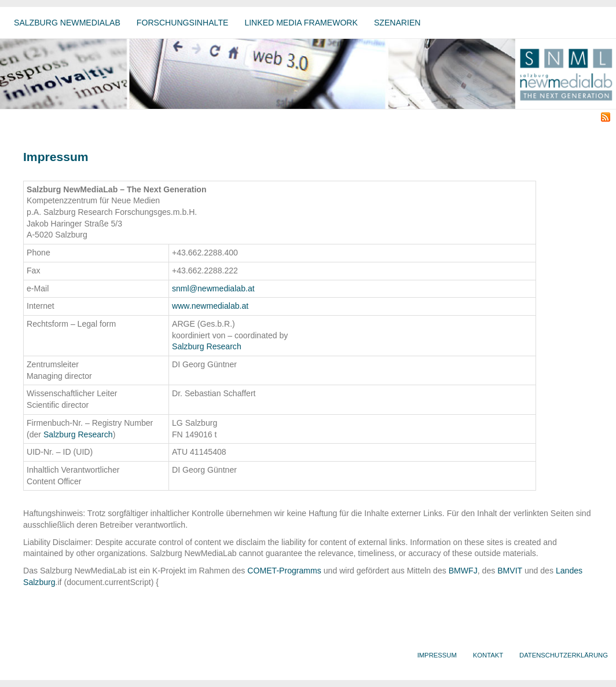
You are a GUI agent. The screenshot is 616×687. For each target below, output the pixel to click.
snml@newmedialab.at (213, 288)
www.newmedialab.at (210, 306)
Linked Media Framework (301, 23)
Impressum (437, 655)
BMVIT (510, 571)
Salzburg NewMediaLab (67, 23)
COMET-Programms (284, 571)
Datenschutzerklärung (564, 655)
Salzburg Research (207, 346)
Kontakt (488, 655)
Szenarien (397, 23)
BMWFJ (463, 571)
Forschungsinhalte (183, 23)
